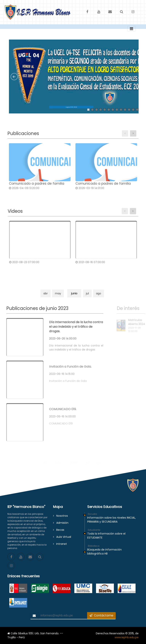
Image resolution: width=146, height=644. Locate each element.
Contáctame (101, 615)
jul (87, 298)
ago (99, 298)
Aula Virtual (62, 537)
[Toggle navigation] (131, 29)
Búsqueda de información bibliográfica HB (104, 552)
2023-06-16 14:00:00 (56, 413)
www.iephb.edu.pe (127, 637)
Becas (59, 530)
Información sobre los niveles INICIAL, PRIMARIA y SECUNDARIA (111, 520)
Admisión (61, 523)
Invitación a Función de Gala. (63, 363)
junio (74, 298)
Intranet (60, 544)
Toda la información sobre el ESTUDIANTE (106, 536)
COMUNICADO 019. (56, 405)
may (58, 298)
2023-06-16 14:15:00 (55, 370)
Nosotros (60, 516)
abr (46, 298)
